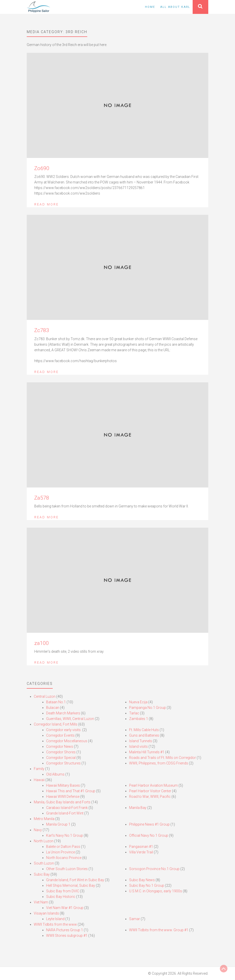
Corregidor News (60, 746)
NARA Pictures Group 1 (65, 930)
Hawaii (39, 780)
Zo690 (42, 168)
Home (150, 7)
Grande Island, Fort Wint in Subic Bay (75, 880)
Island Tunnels (141, 741)
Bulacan (53, 708)
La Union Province (61, 852)
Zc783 (42, 330)
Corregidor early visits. (64, 730)
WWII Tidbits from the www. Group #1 (159, 930)
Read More (47, 204)
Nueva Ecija (138, 702)
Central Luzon (45, 696)
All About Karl (175, 7)
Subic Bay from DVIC (63, 891)
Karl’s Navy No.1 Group (65, 835)
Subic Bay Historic (61, 897)
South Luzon (44, 863)
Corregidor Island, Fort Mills (56, 724)
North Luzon (44, 841)
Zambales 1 (139, 719)
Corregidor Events (60, 735)
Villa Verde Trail (141, 852)
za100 (42, 643)
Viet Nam (41, 902)
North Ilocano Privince (64, 858)
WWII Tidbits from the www (55, 924)
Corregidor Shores (61, 752)
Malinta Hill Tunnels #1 (147, 752)
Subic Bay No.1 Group (147, 885)
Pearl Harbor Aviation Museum (153, 785)
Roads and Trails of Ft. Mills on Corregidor (163, 758)
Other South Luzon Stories (67, 869)
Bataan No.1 (56, 702)
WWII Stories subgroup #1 (67, 936)
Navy (38, 830)
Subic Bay (42, 874)
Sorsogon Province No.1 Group (154, 869)
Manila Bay (138, 808)
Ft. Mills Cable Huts (144, 730)
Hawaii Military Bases (63, 785)
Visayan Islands (46, 913)
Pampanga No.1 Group (148, 708)
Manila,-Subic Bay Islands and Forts (62, 802)
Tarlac (134, 713)
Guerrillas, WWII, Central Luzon (70, 719)
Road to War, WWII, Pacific (150, 797)
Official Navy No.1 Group (149, 835)
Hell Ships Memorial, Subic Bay (71, 885)
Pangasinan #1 (141, 847)
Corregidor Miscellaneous (67, 741)
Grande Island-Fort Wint (65, 813)
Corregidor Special (61, 758)
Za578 (42, 498)
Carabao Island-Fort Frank (67, 808)
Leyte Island (55, 919)
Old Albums (55, 774)
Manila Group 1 (58, 824)
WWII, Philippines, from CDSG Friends (159, 763)
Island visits (138, 746)
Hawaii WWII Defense (63, 797)
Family (39, 769)
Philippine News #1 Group (149, 824)
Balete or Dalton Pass (63, 847)
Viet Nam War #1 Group (65, 908)
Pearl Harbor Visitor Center (150, 791)
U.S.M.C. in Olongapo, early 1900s (156, 891)
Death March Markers (63, 713)
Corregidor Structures (63, 763)
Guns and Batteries (144, 735)
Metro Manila (44, 819)
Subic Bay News (142, 880)
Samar (135, 919)
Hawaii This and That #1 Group (71, 791)
